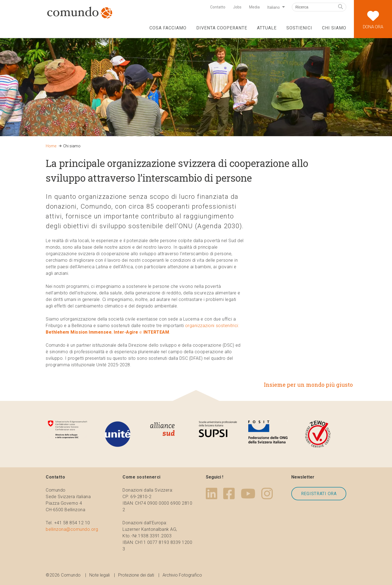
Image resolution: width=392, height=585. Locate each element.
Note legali (99, 575)
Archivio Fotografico (182, 575)
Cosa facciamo (168, 28)
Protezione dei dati (136, 575)
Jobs (237, 7)
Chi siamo (334, 28)
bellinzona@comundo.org (72, 529)
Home (51, 146)
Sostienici (299, 28)
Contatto (218, 7)
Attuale (267, 28)
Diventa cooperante (222, 28)
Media (254, 7)
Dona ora (373, 15)
